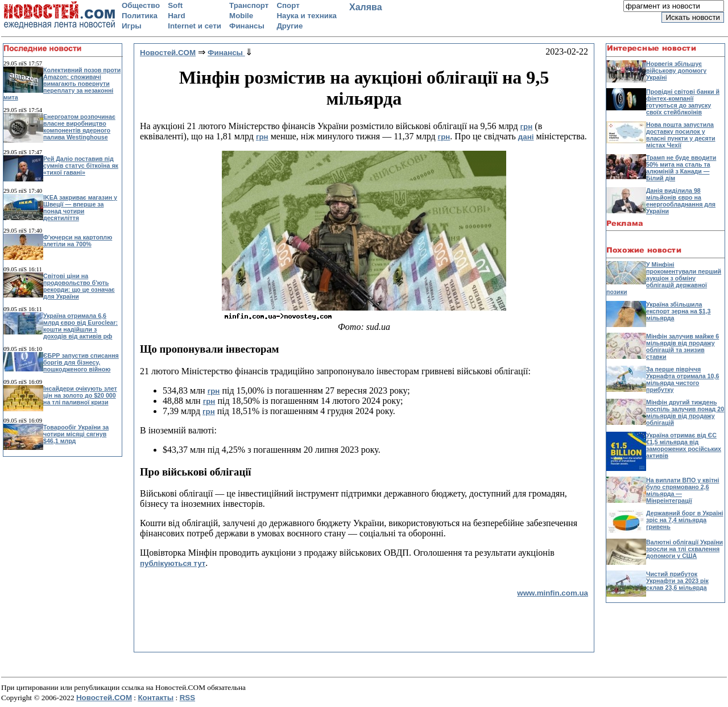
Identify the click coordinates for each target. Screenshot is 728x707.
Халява (366, 7)
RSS (187, 698)
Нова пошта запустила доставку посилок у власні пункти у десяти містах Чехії (681, 135)
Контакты (156, 698)
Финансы (247, 26)
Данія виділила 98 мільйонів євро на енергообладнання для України (681, 201)
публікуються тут (173, 563)
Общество (141, 5)
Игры (132, 26)
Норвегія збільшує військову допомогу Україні (676, 71)
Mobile (241, 16)
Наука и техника (307, 16)
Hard (176, 16)
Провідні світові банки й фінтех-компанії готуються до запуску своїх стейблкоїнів (683, 102)
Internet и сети (195, 26)
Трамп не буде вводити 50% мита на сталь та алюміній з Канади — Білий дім (681, 168)
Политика (140, 16)
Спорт (288, 5)
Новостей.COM (104, 698)
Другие (289, 26)
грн (527, 127)
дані (526, 137)
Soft (175, 5)
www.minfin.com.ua (553, 593)
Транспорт (249, 5)
